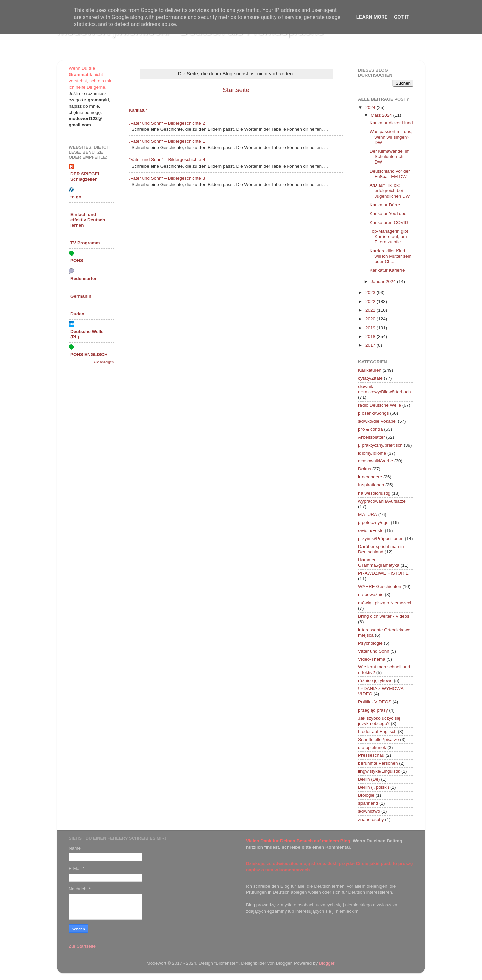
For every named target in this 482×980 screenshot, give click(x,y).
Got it (402, 17)
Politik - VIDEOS (375, 702)
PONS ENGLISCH (89, 355)
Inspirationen (371, 485)
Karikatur (138, 110)
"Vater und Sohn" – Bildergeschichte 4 (167, 160)
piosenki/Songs (374, 413)
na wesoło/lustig (374, 493)
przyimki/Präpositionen (381, 538)
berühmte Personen (378, 763)
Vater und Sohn (374, 651)
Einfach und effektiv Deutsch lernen (88, 220)
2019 (371, 328)
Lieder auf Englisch (377, 731)
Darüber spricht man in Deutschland (381, 549)
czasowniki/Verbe (376, 461)
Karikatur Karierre (387, 270)
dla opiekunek (372, 747)
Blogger (327, 963)
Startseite (236, 90)
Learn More (372, 17)
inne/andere (370, 477)
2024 (371, 107)
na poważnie (371, 595)
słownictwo (369, 811)
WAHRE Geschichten (380, 587)
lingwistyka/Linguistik (379, 771)
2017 (371, 345)
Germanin (81, 296)
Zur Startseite (82, 946)
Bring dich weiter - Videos (384, 616)
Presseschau (371, 755)
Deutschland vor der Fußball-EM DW (390, 174)
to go (76, 197)
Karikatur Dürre (385, 205)
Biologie (366, 795)
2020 (371, 319)
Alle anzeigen (104, 362)
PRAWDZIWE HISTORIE (383, 573)
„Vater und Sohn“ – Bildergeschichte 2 (167, 123)
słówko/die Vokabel (377, 421)
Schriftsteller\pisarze (379, 739)
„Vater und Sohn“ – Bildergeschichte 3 (167, 178)
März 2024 (382, 115)
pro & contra (371, 429)
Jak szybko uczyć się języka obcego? (379, 721)
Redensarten (84, 278)
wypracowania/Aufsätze (382, 501)
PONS (77, 261)
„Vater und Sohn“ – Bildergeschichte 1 (167, 141)
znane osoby (371, 819)
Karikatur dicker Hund (391, 123)
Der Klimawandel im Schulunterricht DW (390, 157)
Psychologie (370, 643)
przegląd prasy (373, 710)
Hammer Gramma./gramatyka (379, 563)
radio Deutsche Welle (380, 405)
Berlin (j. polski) (374, 787)
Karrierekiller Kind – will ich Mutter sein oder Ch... (390, 256)
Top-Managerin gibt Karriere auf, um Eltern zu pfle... (389, 237)
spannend (368, 803)
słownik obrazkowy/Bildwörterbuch (385, 389)
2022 (371, 301)
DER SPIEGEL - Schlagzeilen (87, 176)
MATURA (368, 514)
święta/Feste (371, 530)
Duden (77, 314)
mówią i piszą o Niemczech (385, 603)
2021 (371, 310)
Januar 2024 (384, 281)
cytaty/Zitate (370, 378)
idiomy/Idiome (372, 453)
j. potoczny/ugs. (374, 522)
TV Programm (85, 243)
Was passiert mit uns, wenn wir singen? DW (391, 137)
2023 (371, 292)
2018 (371, 337)
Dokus (365, 469)
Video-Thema (372, 659)
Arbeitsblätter (372, 437)
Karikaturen (370, 370)
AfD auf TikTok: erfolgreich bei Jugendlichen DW (390, 190)
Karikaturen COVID (389, 223)
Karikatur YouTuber (389, 213)
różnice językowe (375, 681)
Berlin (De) (369, 779)
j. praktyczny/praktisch (380, 445)
